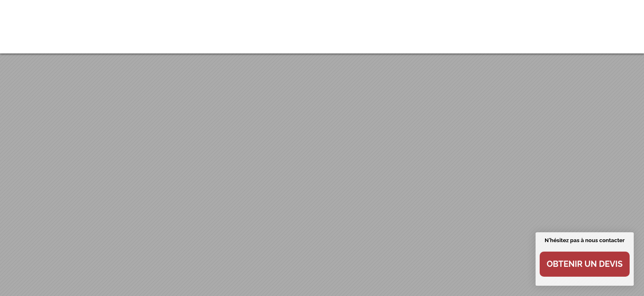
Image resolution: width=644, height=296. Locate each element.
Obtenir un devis (585, 264)
